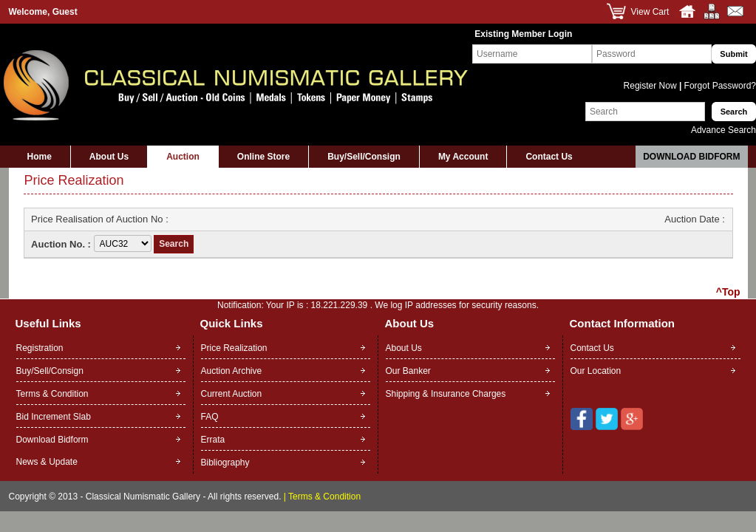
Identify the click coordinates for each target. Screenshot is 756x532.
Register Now (651, 86)
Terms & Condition (52, 394)
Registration (40, 348)
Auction (183, 157)
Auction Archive (232, 371)
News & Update (47, 462)
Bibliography (225, 463)
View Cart (650, 12)
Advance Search (723, 130)
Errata (213, 440)
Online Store (263, 157)
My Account (463, 157)
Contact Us (549, 157)
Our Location (596, 371)
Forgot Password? (719, 86)
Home (40, 157)
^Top (728, 292)
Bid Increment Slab (54, 417)
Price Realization (234, 348)
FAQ (210, 417)
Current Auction (232, 394)
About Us (109, 157)
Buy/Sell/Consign (364, 157)
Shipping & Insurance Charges (446, 394)
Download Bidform (691, 157)
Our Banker (408, 371)
